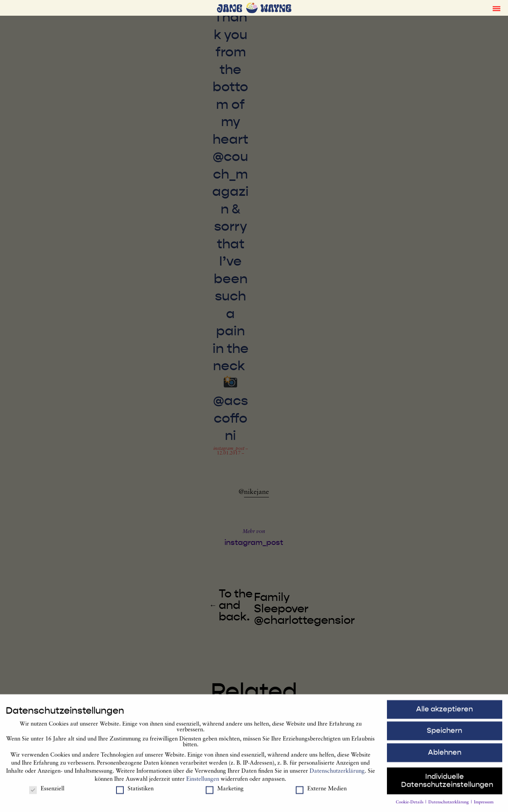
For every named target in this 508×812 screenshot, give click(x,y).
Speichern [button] (444, 733)
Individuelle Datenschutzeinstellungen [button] (447, 783)
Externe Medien (321, 792)
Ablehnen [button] (445, 755)
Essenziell (47, 792)
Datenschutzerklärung (337, 774)
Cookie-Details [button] (410, 805)
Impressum (484, 805)
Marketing (225, 792)
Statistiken (135, 792)
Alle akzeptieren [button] (444, 712)
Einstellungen (203, 782)
